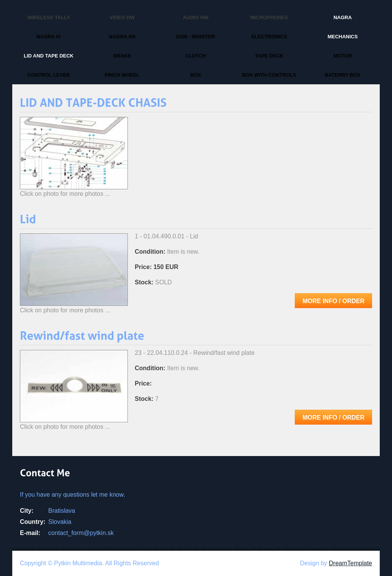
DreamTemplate (350, 563)
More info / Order (333, 301)
